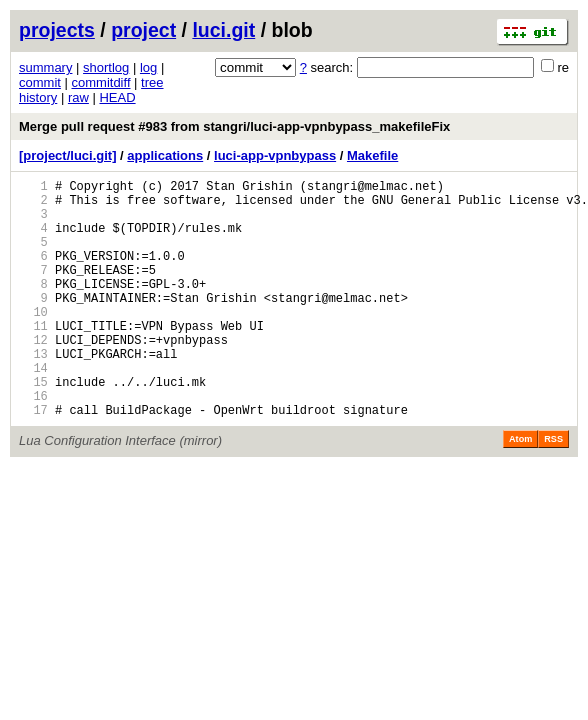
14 (33, 409)
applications (165, 155)
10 (33, 341)
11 (33, 358)
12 (33, 375)
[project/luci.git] (68, 155)
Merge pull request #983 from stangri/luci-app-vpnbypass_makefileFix (234, 126)
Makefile (372, 155)
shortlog (106, 67)
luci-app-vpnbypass (275, 155)
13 (33, 392)
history (38, 97)
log (148, 67)
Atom (520, 490)
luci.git (223, 30)
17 (33, 460)
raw (78, 97)
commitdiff (101, 82)
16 (33, 443)
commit (40, 82)
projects (57, 30)
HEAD (117, 97)
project (143, 30)
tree (152, 82)
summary (45, 67)
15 (33, 426)
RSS (553, 490)
